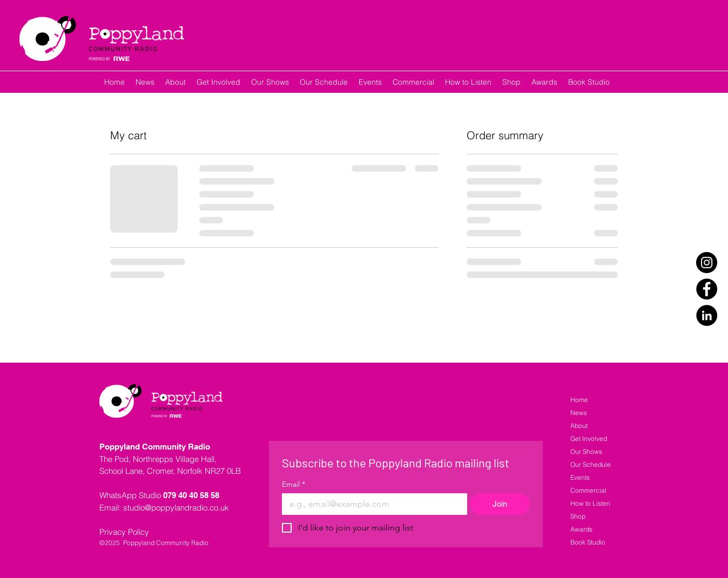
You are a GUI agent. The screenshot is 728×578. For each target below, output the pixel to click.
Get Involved (589, 438)
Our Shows (586, 451)
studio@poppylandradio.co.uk (176, 508)
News (579, 413)
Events (580, 477)
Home (579, 400)
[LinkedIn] (707, 315)
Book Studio (588, 542)
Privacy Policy (124, 532)
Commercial (588, 490)
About (579, 426)
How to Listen (590, 503)
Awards (581, 529)
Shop (578, 516)
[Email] (371, 504)
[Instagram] (707, 263)
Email (294, 484)
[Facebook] (707, 289)
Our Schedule (591, 464)
